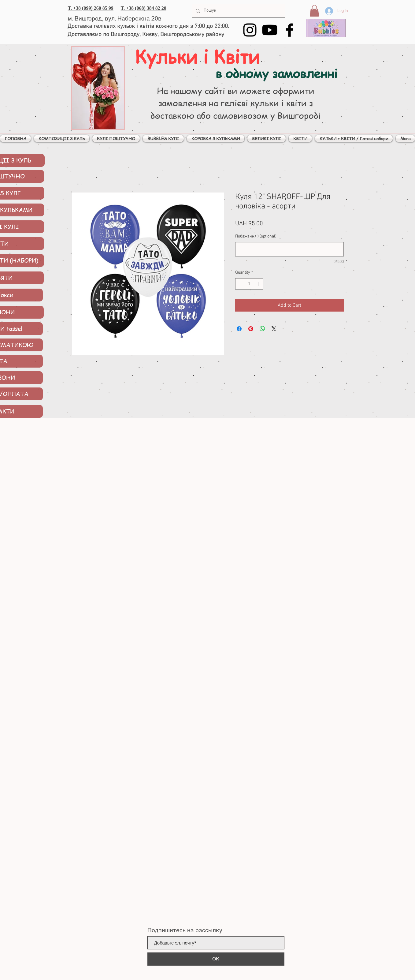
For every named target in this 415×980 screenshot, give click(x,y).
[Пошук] (238, 11)
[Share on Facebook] (239, 329)
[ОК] (216, 959)
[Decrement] (240, 284)
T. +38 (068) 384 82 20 (144, 8)
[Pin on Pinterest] (251, 329)
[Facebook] (290, 30)
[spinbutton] (249, 284)
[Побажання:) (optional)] (289, 249)
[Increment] (259, 284)
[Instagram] (250, 30)
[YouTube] (270, 30)
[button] (314, 11)
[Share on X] (274, 329)
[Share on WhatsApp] (262, 329)
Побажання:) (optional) (256, 236)
